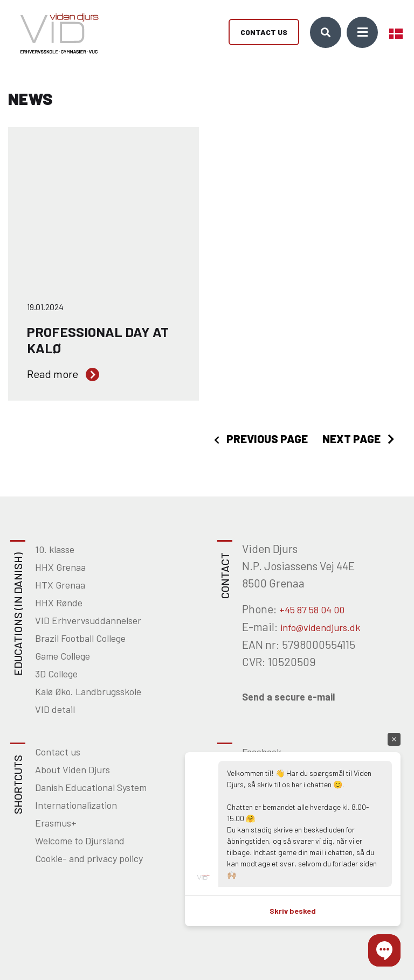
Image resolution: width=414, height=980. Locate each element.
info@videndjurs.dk (320, 627)
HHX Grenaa (60, 567)
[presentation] (261, 439)
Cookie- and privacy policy (89, 858)
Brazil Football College (80, 638)
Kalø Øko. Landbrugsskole (88, 691)
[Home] (56, 32)
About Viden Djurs (73, 769)
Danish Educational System (91, 787)
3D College (56, 674)
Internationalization (76, 805)
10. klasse (55, 549)
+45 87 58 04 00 (312, 610)
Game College (63, 656)
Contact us (264, 33)
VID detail (55, 709)
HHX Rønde (59, 603)
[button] (384, 950)
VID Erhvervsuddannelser (88, 620)
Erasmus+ (56, 823)
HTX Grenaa (60, 585)
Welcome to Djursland (80, 841)
